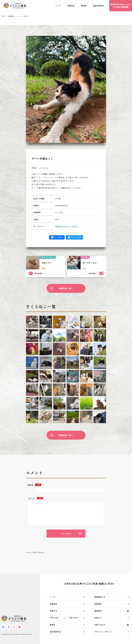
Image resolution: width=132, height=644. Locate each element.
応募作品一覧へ (66, 288)
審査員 (84, 6)
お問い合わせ (100, 625)
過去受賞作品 (98, 6)
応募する (53, 611)
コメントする (66, 534)
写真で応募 (54, 618)
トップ (58, 6)
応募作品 (71, 6)
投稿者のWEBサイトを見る (66, 226)
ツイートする (76, 237)
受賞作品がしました (121, 6)
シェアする (59, 237)
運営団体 (98, 611)
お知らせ (98, 618)
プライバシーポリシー (103, 632)
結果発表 (98, 604)
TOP (3, 16)
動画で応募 (74, 618)
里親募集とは (100, 597)
